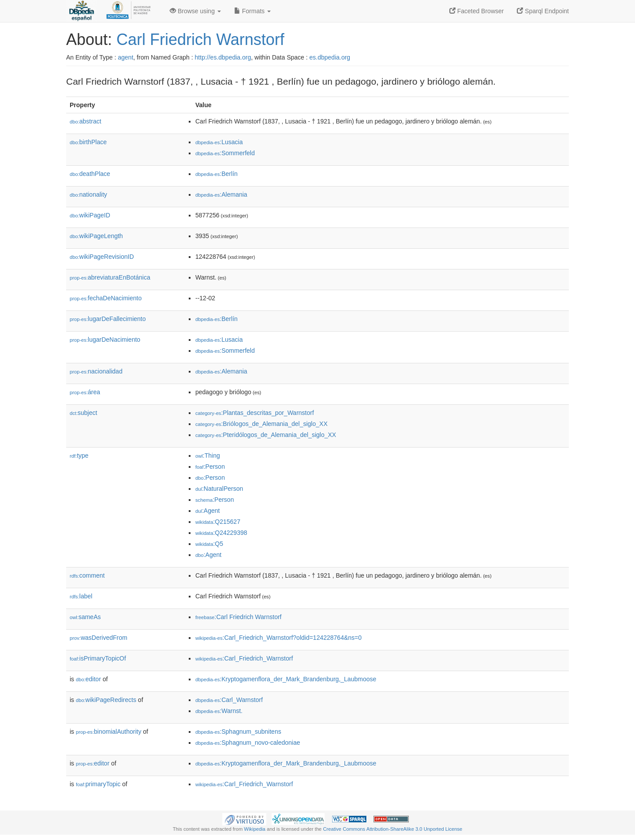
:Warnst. (219, 711)
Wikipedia (255, 829)
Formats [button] (252, 11)
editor (88, 679)
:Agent (207, 511)
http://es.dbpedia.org (223, 57)
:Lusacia (219, 142)
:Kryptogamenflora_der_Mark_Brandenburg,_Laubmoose (286, 679)
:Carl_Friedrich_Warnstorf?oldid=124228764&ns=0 (278, 638)
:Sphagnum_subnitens (238, 732)
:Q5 (209, 544)
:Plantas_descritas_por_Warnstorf (255, 413)
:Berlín (217, 174)
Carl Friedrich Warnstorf (200, 39)
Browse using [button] (195, 11)
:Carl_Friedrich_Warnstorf (244, 658)
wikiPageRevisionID (102, 257)
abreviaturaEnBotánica (110, 277)
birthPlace (88, 142)
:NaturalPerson (219, 489)
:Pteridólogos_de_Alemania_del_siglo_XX (266, 435)
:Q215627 (218, 522)
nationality (88, 194)
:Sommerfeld (225, 153)
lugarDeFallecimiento (108, 319)
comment (87, 575)
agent (125, 57)
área (85, 392)
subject (83, 413)
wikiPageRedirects (106, 700)
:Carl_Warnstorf (229, 700)
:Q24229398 (221, 533)
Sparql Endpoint (543, 11)
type (79, 455)
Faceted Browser (477, 11)
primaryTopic (98, 784)
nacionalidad (96, 371)
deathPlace (90, 174)
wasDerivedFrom (99, 638)
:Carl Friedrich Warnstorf (239, 617)
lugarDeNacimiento (105, 340)
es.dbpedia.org (330, 57)
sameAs (85, 617)
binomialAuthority (108, 732)
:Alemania (221, 194)
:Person (210, 467)
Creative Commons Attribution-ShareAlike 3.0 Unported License (392, 829)
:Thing (208, 455)
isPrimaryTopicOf (98, 658)
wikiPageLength (96, 236)
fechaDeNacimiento (106, 298)
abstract (86, 121)
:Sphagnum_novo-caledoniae (248, 743)
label (81, 596)
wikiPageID (90, 215)
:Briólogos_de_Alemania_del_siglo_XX (261, 424)
